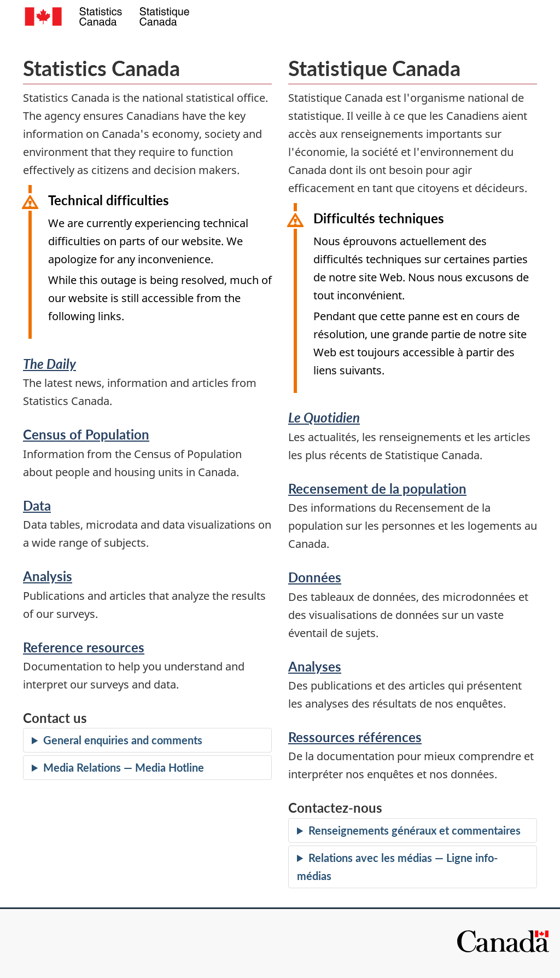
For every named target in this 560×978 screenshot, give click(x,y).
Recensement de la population (377, 488)
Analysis (48, 576)
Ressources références (355, 737)
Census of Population (86, 434)
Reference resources (84, 647)
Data (37, 505)
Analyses (315, 666)
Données (315, 577)
